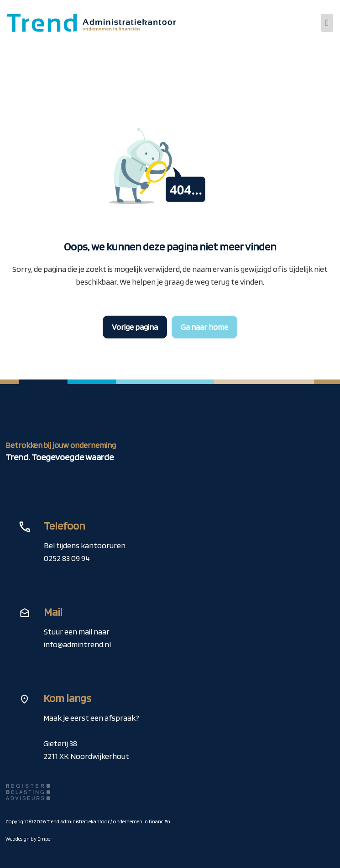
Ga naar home (204, 327)
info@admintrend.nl (77, 644)
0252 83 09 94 (67, 558)
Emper (45, 839)
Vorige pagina (135, 327)
